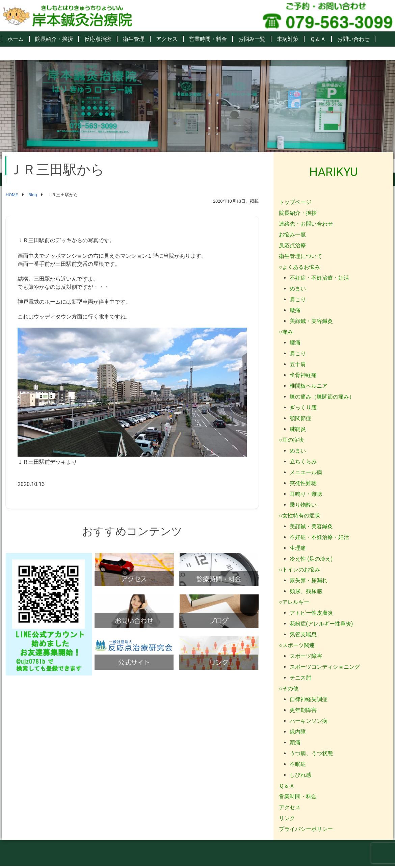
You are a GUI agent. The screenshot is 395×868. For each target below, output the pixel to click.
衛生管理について (300, 256)
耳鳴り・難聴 (306, 494)
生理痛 (298, 548)
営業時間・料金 (208, 39)
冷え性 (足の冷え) (311, 559)
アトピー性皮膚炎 (311, 613)
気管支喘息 (303, 634)
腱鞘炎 (298, 429)
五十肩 (298, 364)
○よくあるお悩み (299, 267)
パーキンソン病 (309, 721)
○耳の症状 (291, 440)
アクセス (167, 39)
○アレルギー (294, 602)
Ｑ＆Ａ (318, 39)
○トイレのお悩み (299, 570)
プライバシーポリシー (306, 829)
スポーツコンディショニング (325, 667)
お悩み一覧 (252, 39)
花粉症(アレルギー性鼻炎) (321, 624)
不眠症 (298, 764)
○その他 (289, 688)
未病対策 (288, 39)
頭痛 (295, 743)
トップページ (295, 202)
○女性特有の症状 (299, 516)
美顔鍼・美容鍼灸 (311, 321)
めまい (298, 289)
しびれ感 (300, 775)
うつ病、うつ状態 (311, 753)
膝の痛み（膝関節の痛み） (322, 397)
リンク (287, 818)
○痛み (286, 332)
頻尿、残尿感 (306, 591)
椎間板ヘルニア (309, 386)
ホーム (16, 39)
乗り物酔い (303, 505)
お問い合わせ (353, 39)
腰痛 (295, 310)
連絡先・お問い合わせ (306, 224)
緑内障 (298, 732)
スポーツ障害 (306, 656)
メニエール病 (306, 472)
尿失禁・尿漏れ (309, 580)
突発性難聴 (303, 483)
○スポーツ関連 (297, 645)
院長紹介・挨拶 (54, 39)
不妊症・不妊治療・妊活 (319, 278)
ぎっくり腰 (303, 407)
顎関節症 (300, 418)
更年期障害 (303, 710)
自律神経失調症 (309, 699)
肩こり (298, 299)
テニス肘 (300, 678)
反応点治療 (98, 39)
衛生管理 (134, 39)
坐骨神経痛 (303, 375)
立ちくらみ (303, 462)
